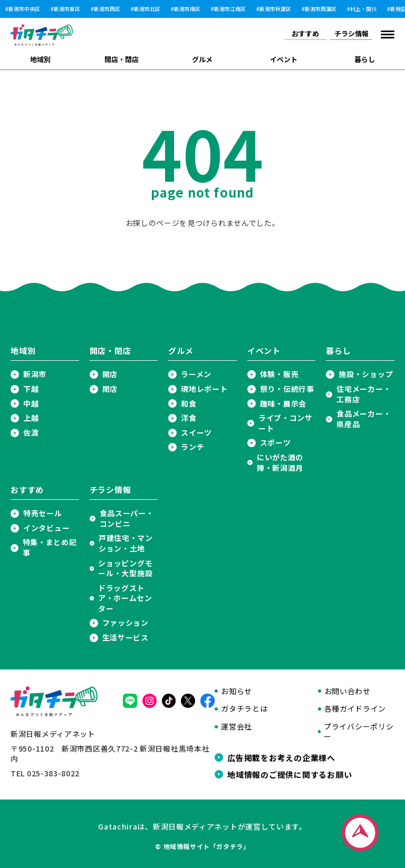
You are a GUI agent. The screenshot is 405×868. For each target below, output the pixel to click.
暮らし (365, 59)
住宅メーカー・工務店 (364, 394)
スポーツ (276, 443)
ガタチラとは (244, 709)
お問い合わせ (348, 691)
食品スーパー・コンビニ (127, 519)
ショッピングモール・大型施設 (125, 569)
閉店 (110, 389)
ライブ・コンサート (286, 423)
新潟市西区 (107, 9)
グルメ (202, 59)
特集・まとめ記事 (50, 548)
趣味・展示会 (283, 404)
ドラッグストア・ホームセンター (125, 598)
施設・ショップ (366, 374)
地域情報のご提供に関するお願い (290, 774)
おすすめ (305, 33)
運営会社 (237, 727)
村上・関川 (363, 9)
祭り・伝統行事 (287, 389)
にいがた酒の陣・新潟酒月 (280, 463)
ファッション (126, 623)
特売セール (43, 513)
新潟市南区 (187, 9)
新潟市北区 (147, 9)
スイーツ (196, 433)
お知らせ (237, 691)
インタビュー (46, 528)
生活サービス (126, 638)
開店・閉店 (122, 59)
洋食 (189, 418)
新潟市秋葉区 (275, 9)
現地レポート (204, 389)
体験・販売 (279, 374)
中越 (31, 404)
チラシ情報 (351, 33)
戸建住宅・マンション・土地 (126, 543)
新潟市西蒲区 (321, 9)
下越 (31, 389)
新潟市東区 (67, 9)
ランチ (192, 447)
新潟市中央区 (24, 9)
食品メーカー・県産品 (364, 419)
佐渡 (31, 433)
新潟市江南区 (230, 9)
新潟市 (35, 374)
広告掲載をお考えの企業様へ (281, 757)
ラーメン (196, 374)
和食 (189, 404)
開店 (110, 374)
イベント (284, 59)
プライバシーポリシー (359, 732)
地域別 (40, 59)
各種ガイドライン (355, 709)
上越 (31, 418)
